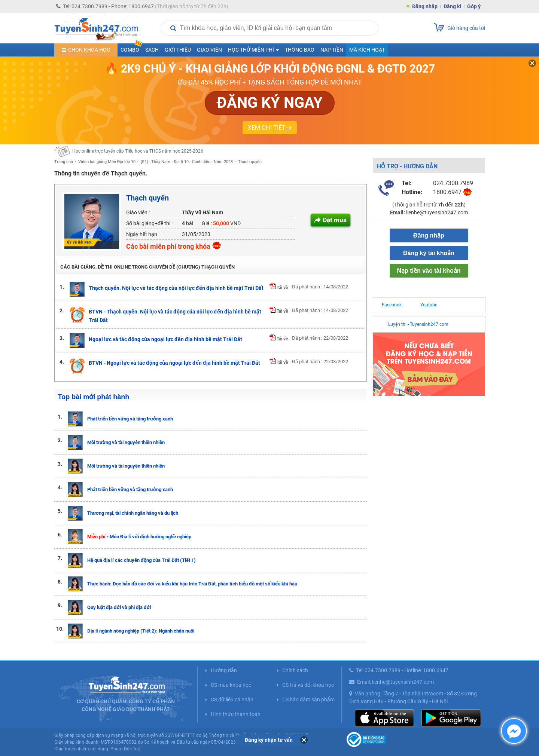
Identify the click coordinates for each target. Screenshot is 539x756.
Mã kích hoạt (367, 50)
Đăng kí (452, 6)
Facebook (392, 305)
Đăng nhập (425, 6)
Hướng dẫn (224, 670)
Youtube (429, 305)
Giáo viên (209, 50)
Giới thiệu (178, 50)
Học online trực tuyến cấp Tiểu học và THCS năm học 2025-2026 (138, 151)
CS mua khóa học (231, 685)
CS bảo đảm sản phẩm (308, 700)
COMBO (131, 48)
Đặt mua (335, 220)
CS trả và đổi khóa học (308, 685)
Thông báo (300, 50)
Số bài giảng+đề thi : (149, 223)
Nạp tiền (332, 50)
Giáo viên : (138, 212)
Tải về (279, 288)
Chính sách (295, 670)
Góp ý (474, 6)
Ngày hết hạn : (143, 234)
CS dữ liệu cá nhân (232, 700)
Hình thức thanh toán (236, 714)
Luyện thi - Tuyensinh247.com (418, 324)
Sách (152, 50)
